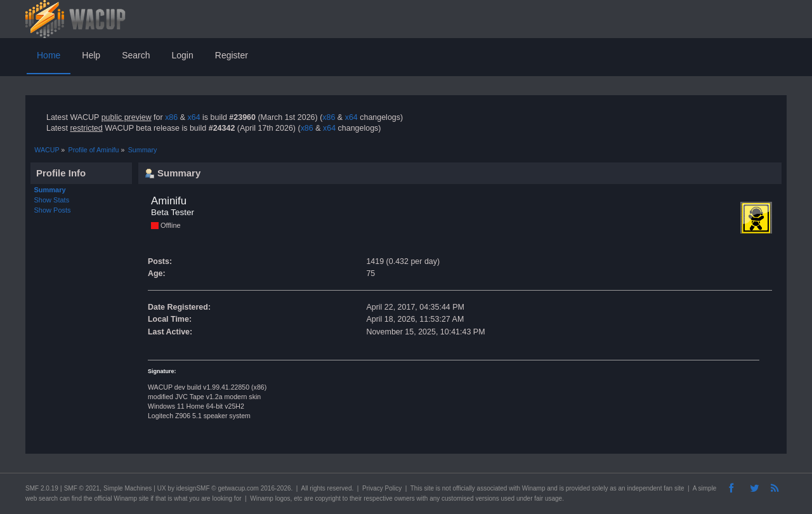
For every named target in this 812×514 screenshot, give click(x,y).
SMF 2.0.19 (42, 488)
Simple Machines (128, 488)
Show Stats (52, 200)
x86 (171, 117)
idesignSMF (193, 488)
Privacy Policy (382, 488)
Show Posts (53, 210)
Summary (50, 190)
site (429, 488)
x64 (193, 117)
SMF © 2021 (82, 488)
